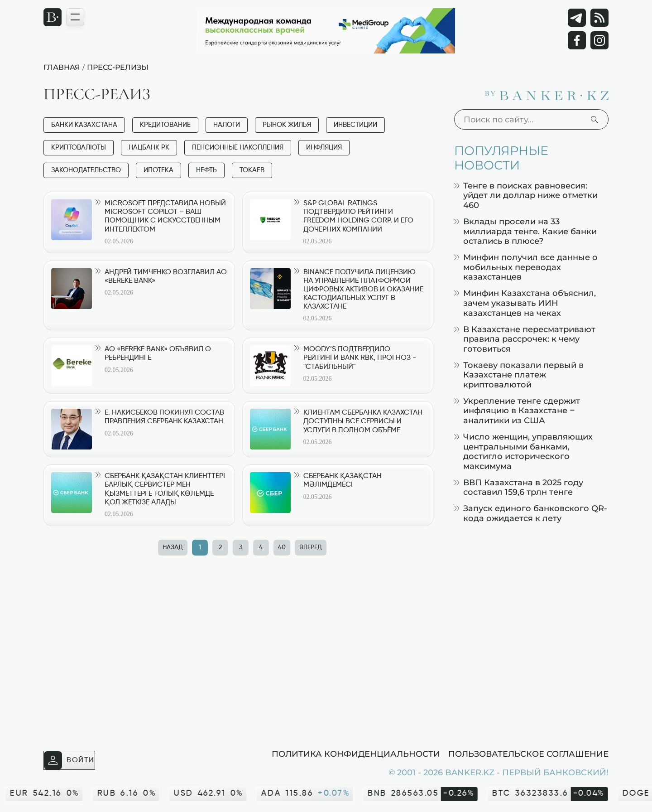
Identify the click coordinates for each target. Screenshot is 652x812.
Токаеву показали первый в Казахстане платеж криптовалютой (519, 375)
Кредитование (165, 125)
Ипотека (158, 170)
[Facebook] (577, 40)
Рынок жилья (287, 125)
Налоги (227, 125)
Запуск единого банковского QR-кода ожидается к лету (531, 513)
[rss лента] (599, 18)
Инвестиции (355, 125)
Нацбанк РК (149, 147)
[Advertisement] (242, 650)
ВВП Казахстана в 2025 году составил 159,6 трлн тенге (519, 487)
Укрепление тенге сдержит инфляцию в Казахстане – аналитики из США (517, 411)
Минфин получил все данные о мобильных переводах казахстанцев (526, 267)
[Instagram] (599, 40)
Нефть (206, 170)
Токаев (252, 170)
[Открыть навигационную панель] (75, 17)
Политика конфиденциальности (356, 754)
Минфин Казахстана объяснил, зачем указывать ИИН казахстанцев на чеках (525, 303)
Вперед (311, 547)
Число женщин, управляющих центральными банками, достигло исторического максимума (523, 451)
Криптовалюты (79, 147)
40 (282, 547)
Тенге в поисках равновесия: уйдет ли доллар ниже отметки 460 (526, 195)
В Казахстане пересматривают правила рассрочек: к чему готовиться (525, 339)
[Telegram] (577, 18)
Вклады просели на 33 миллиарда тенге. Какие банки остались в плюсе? (525, 231)
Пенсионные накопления (238, 147)
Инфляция (324, 147)
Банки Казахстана (84, 125)
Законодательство (86, 170)
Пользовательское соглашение (528, 754)
